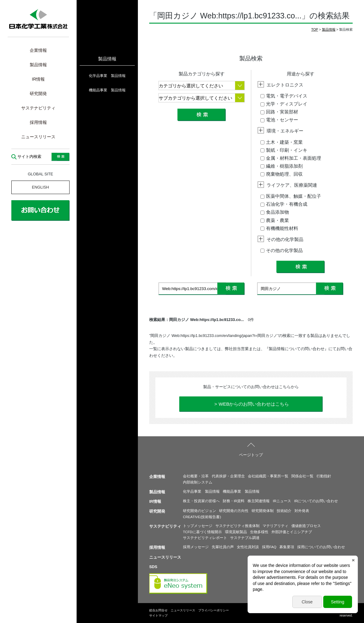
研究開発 (38, 94)
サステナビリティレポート (205, 538)
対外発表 (302, 511)
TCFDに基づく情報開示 (202, 532)
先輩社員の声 (223, 547)
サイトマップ (158, 615)
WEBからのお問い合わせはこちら (254, 404)
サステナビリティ (38, 108)
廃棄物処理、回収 (282, 174)
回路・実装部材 (279, 112)
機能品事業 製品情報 (107, 90)
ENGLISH (40, 187)
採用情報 (38, 122)
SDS (153, 567)
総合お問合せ (158, 610)
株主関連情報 (259, 501)
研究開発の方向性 (234, 511)
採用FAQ (269, 547)
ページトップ (251, 455)
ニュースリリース (38, 137)
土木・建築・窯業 (282, 142)
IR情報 (38, 79)
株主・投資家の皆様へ (201, 501)
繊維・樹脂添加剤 (282, 166)
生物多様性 (259, 532)
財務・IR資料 (234, 501)
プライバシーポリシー (214, 610)
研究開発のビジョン (199, 511)
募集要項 (287, 547)
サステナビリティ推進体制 (237, 526)
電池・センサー (279, 120)
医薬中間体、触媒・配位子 (291, 196)
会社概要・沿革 (196, 476)
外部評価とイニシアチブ (292, 532)
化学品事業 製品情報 (107, 76)
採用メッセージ (196, 547)
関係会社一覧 (302, 476)
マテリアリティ (275, 526)
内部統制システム (198, 482)
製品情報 (38, 65)
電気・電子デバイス (284, 96)
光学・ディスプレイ (284, 104)
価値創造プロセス (306, 526)
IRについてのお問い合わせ (316, 501)
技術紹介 (284, 511)
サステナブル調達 (245, 538)
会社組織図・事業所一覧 (268, 476)
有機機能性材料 (279, 228)
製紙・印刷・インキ (284, 150)
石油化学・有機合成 (284, 204)
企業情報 (38, 50)
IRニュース (282, 501)
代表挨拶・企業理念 (228, 476)
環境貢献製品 (236, 532)
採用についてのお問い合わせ (321, 547)
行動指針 (324, 476)
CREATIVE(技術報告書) (202, 517)
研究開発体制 (263, 511)
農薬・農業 (275, 220)
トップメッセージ (198, 526)
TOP (315, 29)
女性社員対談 (248, 547)
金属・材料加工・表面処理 (291, 158)
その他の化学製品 (282, 250)
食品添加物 (275, 212)
